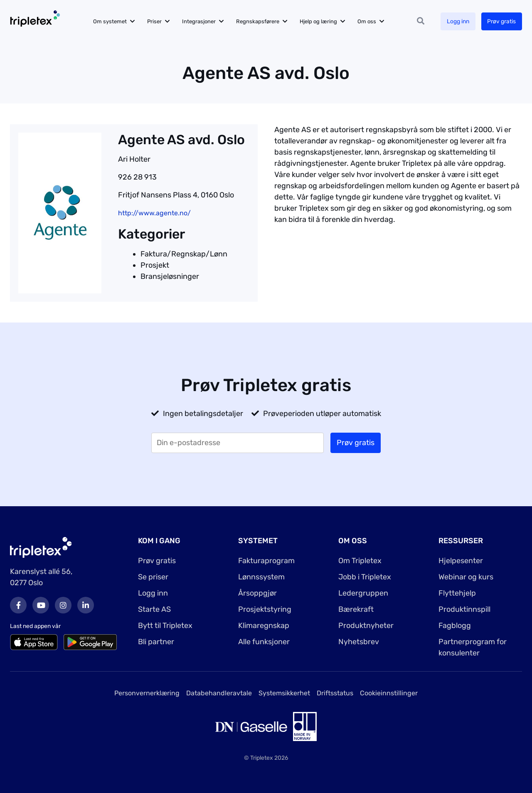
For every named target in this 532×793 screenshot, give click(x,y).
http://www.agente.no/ (154, 213)
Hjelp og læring (320, 21)
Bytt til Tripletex (165, 626)
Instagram (63, 605)
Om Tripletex (360, 561)
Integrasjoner (200, 21)
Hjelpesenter (461, 561)
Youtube (41, 605)
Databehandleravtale (219, 693)
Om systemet (111, 21)
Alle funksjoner (264, 642)
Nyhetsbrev (359, 642)
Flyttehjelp (457, 593)
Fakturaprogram (266, 561)
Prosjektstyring (265, 609)
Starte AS (154, 609)
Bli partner (156, 642)
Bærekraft (356, 609)
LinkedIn (86, 605)
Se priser (153, 577)
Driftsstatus (335, 693)
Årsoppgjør (257, 593)
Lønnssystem (261, 577)
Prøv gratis (501, 21)
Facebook (18, 605)
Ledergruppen (363, 593)
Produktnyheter (366, 626)
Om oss (368, 21)
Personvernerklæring (147, 693)
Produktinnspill (464, 609)
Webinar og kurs (466, 577)
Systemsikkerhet (284, 693)
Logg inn (458, 21)
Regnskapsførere (259, 21)
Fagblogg (455, 626)
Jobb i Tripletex (365, 577)
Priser (156, 21)
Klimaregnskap (264, 626)
